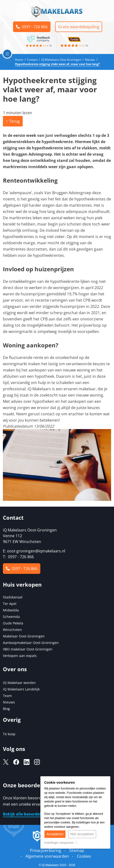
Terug (13, 121)
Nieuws (9, 702)
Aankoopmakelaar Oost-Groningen (31, 643)
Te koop (9, 734)
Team (7, 696)
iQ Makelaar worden (19, 683)
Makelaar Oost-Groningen (24, 636)
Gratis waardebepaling (79, 27)
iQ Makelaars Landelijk (21, 689)
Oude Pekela (13, 623)
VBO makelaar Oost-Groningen (28, 649)
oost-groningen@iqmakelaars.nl (36, 551)
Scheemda (11, 617)
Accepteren (55, 834)
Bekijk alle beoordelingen (27, 814)
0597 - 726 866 (32, 27)
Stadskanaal (13, 597)
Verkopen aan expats (20, 656)
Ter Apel (10, 604)
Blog (6, 709)
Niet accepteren (82, 834)
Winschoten (12, 630)
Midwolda (11, 610)
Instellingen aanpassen (61, 843)
